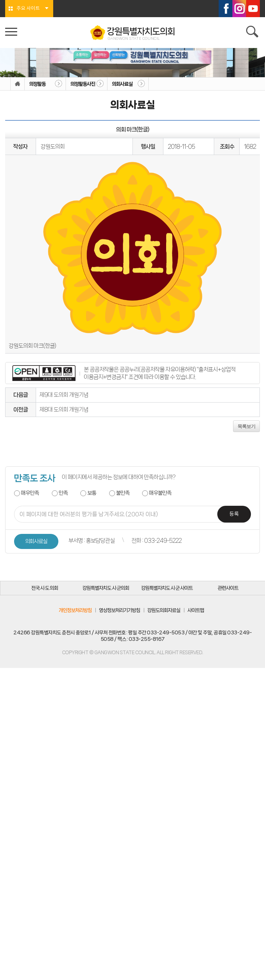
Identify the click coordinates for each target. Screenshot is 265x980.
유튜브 (253, 9)
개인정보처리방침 (75, 610)
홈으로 (18, 84)
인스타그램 (239, 9)
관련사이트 (228, 588)
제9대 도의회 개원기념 (64, 395)
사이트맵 (196, 610)
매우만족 (30, 493)
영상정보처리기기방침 (119, 610)
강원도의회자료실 (164, 610)
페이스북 (226, 9)
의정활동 (37, 84)
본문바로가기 (0, 0)
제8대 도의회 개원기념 (64, 409)
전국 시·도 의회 (45, 588)
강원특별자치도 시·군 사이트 (167, 588)
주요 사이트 (28, 9)
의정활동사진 (83, 84)
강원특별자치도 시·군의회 (106, 588)
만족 (63, 493)
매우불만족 (160, 493)
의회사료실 (122, 84)
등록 (234, 514)
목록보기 (246, 426)
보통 (92, 493)
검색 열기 (253, 33)
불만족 (123, 493)
